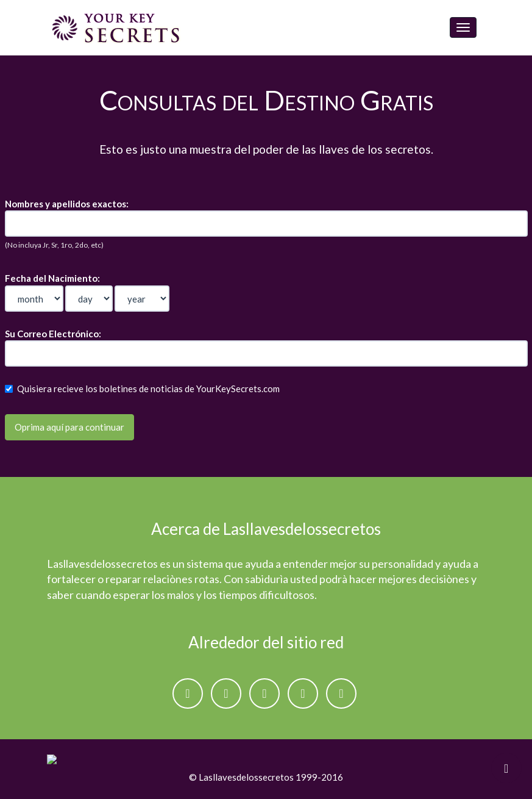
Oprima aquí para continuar (69, 427)
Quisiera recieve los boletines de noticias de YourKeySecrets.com (142, 389)
